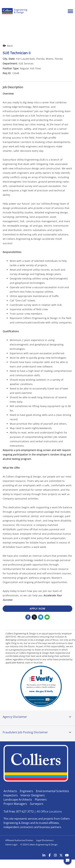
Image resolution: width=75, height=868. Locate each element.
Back (8, 46)
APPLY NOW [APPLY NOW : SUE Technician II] (37, 609)
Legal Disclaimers (45, 840)
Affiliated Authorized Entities (19, 840)
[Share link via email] (47, 617)
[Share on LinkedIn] (41, 617)
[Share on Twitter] (34, 617)
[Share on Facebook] (28, 617)
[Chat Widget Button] (68, 861)
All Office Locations (49, 811)
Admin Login (11, 844)
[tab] (70, 718)
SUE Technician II (17, 53)
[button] (70, 717)
